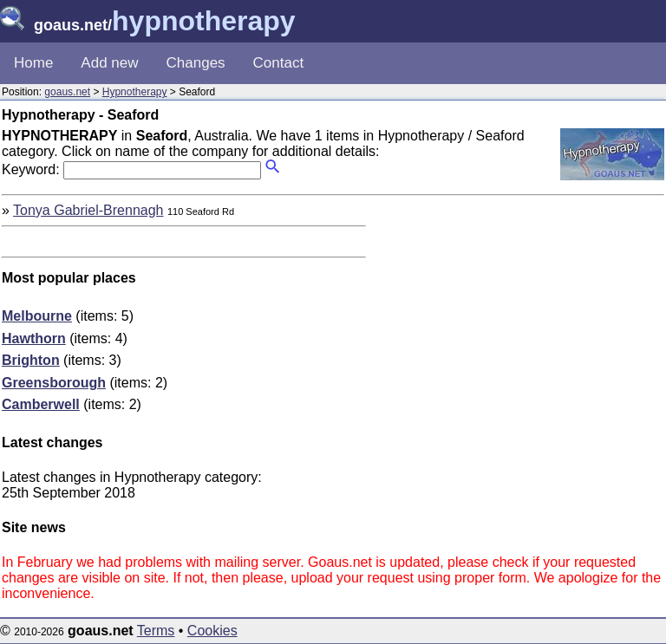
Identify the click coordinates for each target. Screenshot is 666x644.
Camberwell (41, 404)
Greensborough (54, 383)
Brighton (31, 360)
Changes (196, 63)
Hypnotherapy (135, 92)
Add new (109, 63)
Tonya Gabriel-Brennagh (88, 210)
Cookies (212, 631)
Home (33, 63)
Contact (279, 63)
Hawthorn (34, 338)
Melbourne (37, 316)
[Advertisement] (519, 324)
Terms (156, 631)
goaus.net (67, 92)
